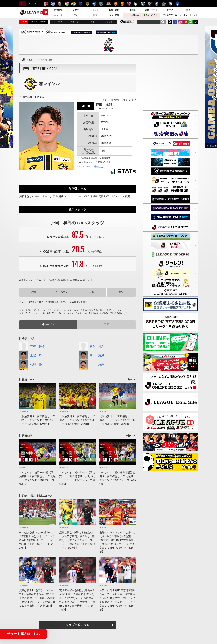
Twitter (170, 22)
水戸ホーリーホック (53, 4)
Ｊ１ (22, 4)
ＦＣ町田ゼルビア (94, 4)
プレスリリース (170, 15)
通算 (107, 324)
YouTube (185, 22)
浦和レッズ (60, 4)
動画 (95, 15)
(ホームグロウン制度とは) (90, 166)
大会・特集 (114, 15)
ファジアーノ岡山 (157, 4)
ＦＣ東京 (81, 4)
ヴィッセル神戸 (150, 4)
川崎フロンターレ (101, 4)
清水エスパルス (115, 4)
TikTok (196, 22)
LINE (191, 22)
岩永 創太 (91, 346)
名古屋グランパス (122, 4)
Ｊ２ (28, 4)
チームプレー (63, 292)
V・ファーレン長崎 (178, 4)
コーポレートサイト (188, 15)
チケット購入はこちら (24, 634)
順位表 (133, 10)
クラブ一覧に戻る (77, 625)
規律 (121, 292)
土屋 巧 (30, 356)
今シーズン (48, 324)
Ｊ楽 (133, 15)
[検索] (163, 22)
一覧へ (129, 379)
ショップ (109, 22)
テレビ (95, 10)
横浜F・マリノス (108, 4)
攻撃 (34, 292)
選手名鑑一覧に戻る (33, 97)
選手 (188, 10)
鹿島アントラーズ (46, 4)
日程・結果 (114, 10)
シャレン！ (92, 22)
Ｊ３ (35, 4)
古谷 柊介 (32, 346)
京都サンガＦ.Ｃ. (129, 4)
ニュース (58, 15)
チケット (77, 10)
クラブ (170, 10)
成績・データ (151, 10)
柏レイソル (74, 4)
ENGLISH (58, 22)
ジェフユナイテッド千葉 (67, 4)
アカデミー (75, 22)
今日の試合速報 (39, 22)
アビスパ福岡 (171, 4)
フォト (77, 15)
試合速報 (58, 10)
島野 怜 (30, 365)
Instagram (180, 22)
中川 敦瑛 (91, 365)
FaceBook (175, 22)
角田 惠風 (91, 356)
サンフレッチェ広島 (164, 4)
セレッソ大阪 (143, 4)
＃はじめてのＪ (151, 15)
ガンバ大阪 (136, 4)
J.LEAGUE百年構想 (127, 22)
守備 (92, 292)
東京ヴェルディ (87, 4)
